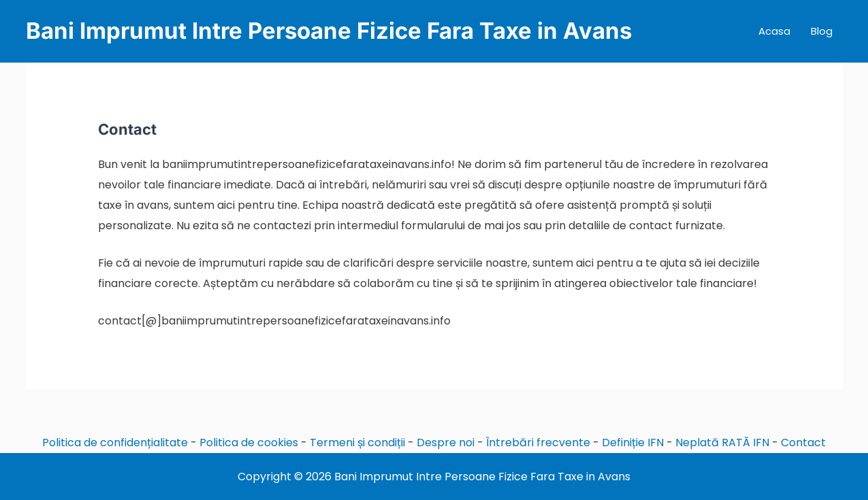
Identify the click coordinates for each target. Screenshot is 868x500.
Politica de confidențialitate (115, 443)
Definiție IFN (633, 443)
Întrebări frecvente (538, 443)
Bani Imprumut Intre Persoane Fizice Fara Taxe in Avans (329, 31)
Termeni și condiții (357, 443)
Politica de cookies (249, 443)
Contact (803, 443)
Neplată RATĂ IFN (722, 443)
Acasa (774, 31)
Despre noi (446, 443)
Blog (822, 31)
